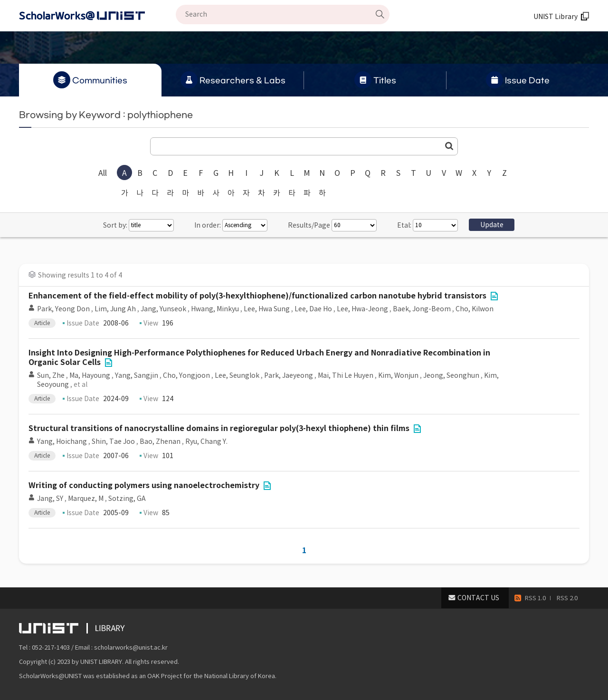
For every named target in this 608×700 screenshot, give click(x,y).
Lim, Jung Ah (115, 309)
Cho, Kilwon (475, 309)
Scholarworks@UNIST (97, 16)
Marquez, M (86, 499)
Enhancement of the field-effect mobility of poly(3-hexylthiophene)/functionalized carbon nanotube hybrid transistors (257, 296)
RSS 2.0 (567, 598)
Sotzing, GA (127, 499)
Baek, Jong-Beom (422, 309)
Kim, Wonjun (398, 375)
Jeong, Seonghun (451, 375)
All (103, 173)
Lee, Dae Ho (313, 309)
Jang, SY (50, 499)
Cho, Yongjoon (186, 375)
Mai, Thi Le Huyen (346, 375)
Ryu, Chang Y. (206, 441)
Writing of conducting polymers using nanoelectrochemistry (144, 485)
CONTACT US (478, 598)
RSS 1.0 (535, 598)
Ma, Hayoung (90, 375)
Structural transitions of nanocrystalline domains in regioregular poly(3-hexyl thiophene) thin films (219, 428)
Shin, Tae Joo (113, 441)
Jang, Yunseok (163, 309)
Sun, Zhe (51, 375)
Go (449, 146)
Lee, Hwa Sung (267, 309)
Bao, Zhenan (160, 441)
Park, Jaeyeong (289, 375)
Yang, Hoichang (62, 441)
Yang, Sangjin (137, 375)
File (494, 296)
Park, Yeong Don (63, 309)
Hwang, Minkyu (215, 309)
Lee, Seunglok (237, 375)
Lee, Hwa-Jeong (362, 309)
